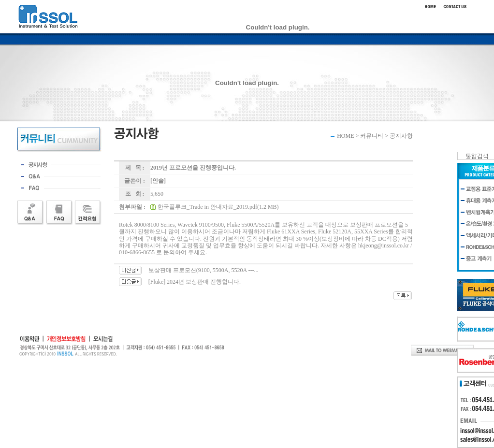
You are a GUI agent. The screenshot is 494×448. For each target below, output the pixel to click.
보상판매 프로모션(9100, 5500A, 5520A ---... (203, 270)
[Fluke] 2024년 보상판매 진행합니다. (195, 282)
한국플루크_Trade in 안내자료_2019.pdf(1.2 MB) (218, 207)
